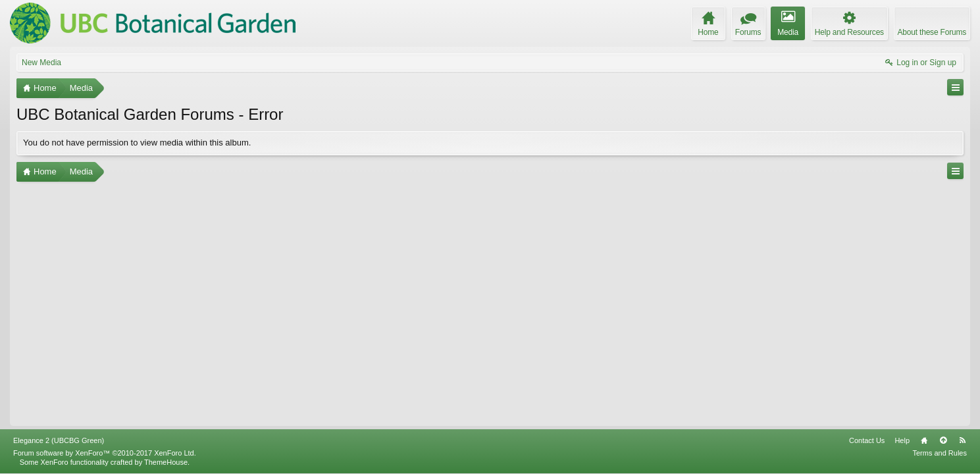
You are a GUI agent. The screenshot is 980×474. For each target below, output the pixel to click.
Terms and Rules (940, 453)
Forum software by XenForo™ (105, 453)
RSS (962, 440)
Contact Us (867, 440)
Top (943, 440)
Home (924, 440)
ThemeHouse (166, 462)
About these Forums (932, 32)
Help (902, 440)
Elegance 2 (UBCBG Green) (59, 440)
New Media (41, 63)
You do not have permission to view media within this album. (137, 143)
